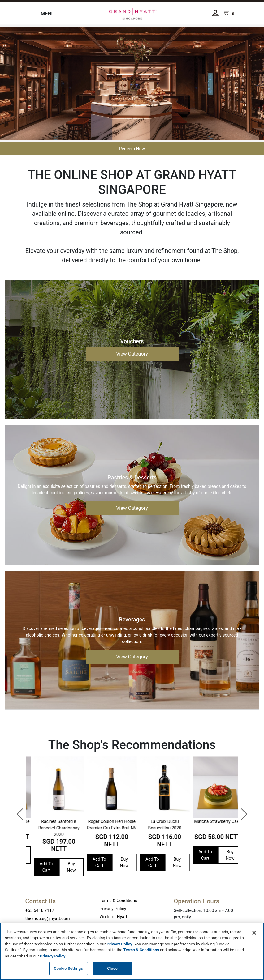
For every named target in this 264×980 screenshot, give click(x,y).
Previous (17, 811)
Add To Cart (40, 855)
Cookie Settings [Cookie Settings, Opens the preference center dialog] (68, 968)
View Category (132, 354)
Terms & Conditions (119, 901)
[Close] (254, 933)
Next (241, 811)
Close (112, 968)
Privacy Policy (113, 909)
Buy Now (65, 855)
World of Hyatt (113, 917)
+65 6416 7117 (40, 910)
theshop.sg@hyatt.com (48, 918)
